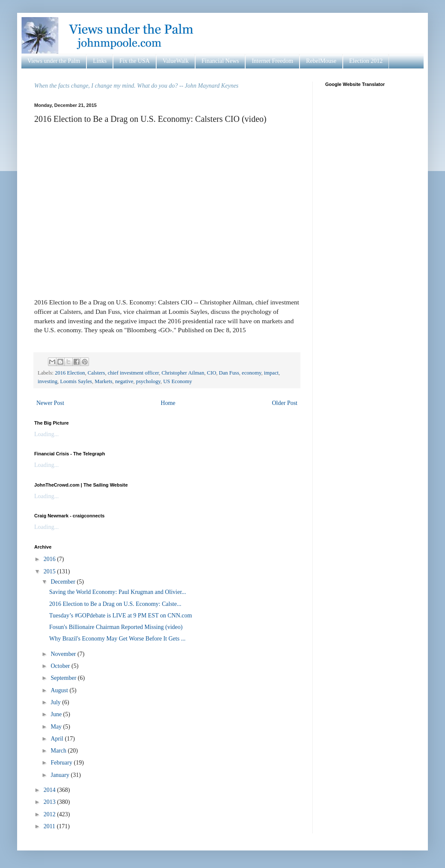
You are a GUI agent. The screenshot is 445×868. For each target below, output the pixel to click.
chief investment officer (133, 373)
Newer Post (50, 403)
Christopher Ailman (183, 373)
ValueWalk (176, 61)
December (64, 582)
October (61, 666)
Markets (103, 381)
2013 (50, 802)
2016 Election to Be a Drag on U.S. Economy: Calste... (115, 604)
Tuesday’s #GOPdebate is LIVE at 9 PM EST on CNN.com (121, 616)
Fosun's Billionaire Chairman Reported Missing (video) (116, 627)
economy (251, 373)
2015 (50, 571)
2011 (50, 826)
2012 (50, 814)
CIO (212, 373)
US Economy (178, 381)
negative (124, 381)
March (59, 751)
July (56, 702)
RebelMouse (321, 61)
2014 (50, 790)
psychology (148, 381)
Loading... (46, 434)
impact (271, 373)
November (64, 654)
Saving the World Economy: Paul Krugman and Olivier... (118, 592)
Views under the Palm (54, 61)
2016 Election (70, 373)
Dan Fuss (229, 373)
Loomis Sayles (76, 381)
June (57, 714)
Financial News (220, 61)
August (60, 690)
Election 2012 (366, 61)
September (64, 678)
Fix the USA (135, 61)
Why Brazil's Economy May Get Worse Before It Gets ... (117, 639)
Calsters (96, 373)
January (61, 775)
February (62, 763)
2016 (50, 559)
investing (47, 381)
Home (168, 403)
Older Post (285, 403)
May (57, 727)
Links (100, 61)
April (58, 739)
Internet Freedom (272, 61)
